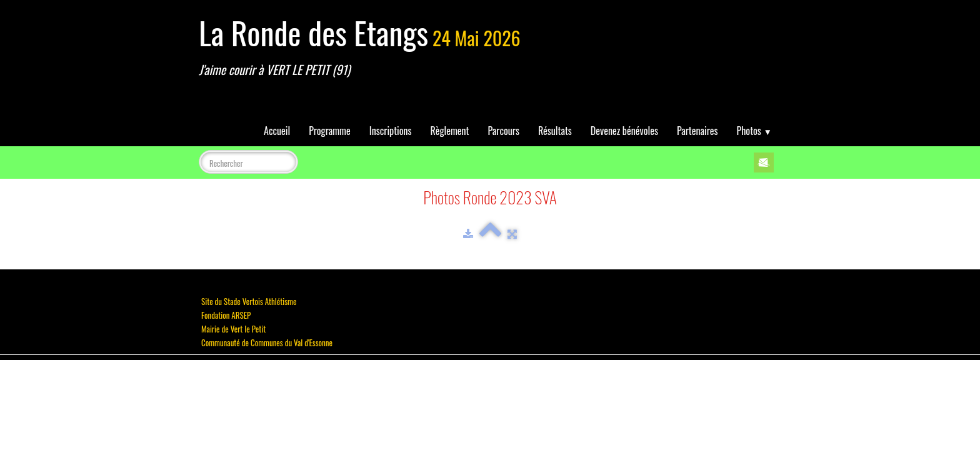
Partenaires (697, 131)
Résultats (555, 131)
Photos (754, 131)
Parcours (504, 131)
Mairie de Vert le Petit (233, 329)
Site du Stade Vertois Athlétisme (249, 301)
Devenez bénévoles (624, 131)
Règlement (450, 131)
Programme (330, 131)
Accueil (277, 131)
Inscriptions (391, 131)
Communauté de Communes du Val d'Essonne (267, 342)
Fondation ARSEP (226, 315)
